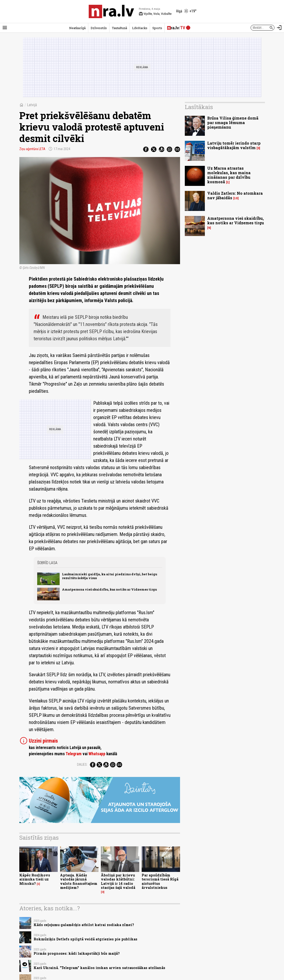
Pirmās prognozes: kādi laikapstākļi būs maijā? (77, 953)
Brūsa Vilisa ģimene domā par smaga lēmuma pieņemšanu (233, 123)
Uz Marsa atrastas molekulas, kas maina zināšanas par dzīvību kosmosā (229, 175)
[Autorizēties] (279, 28)
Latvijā (32, 105)
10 (236, 198)
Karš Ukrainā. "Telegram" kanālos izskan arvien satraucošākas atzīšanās (99, 968)
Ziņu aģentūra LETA (32, 149)
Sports (157, 28)
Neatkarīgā (77, 28)
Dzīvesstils (99, 28)
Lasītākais (199, 107)
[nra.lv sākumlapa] (111, 11)
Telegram (74, 754)
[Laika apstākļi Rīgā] (186, 11)
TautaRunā (119, 28)
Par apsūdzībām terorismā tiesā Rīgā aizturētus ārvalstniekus (160, 881)
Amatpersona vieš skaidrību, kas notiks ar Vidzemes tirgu (109, 589)
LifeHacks (140, 28)
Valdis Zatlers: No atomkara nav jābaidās (235, 195)
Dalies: (82, 765)
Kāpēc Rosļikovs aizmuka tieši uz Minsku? (35, 879)
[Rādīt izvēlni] (5, 28)
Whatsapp (97, 754)
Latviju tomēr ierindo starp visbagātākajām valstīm (234, 145)
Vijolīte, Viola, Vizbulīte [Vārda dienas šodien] (155, 14)
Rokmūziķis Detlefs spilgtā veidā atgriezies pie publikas (85, 939)
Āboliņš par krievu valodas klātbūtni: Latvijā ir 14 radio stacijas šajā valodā (118, 881)
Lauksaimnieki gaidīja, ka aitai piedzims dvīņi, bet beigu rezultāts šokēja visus (110, 576)
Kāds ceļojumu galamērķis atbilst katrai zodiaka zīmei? (84, 925)
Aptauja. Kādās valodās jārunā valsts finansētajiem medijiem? (79, 881)
